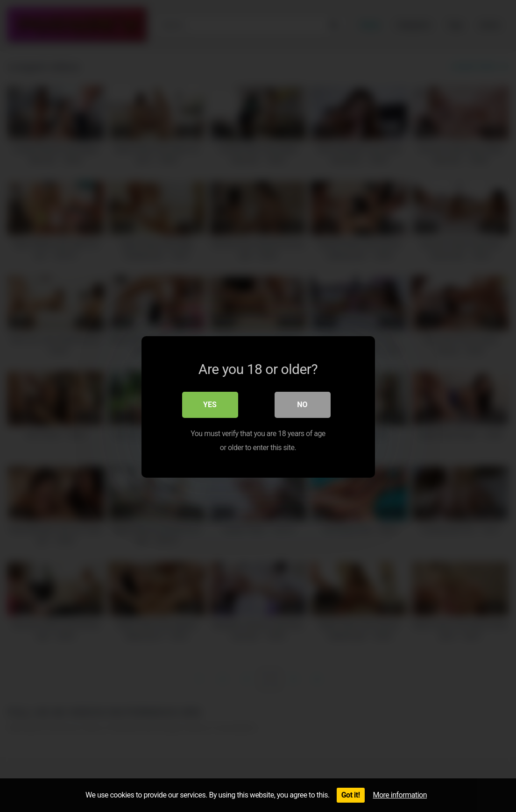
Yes (210, 404)
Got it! (351, 795)
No (302, 404)
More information (400, 795)
